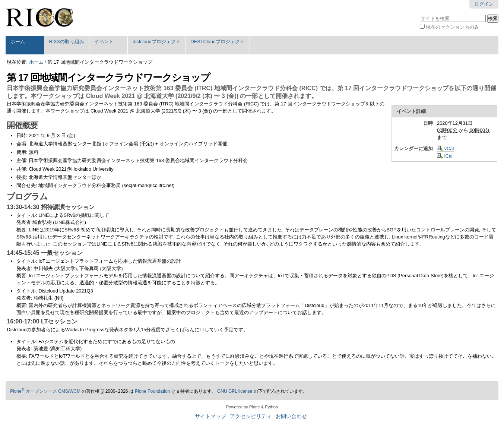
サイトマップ (210, 416)
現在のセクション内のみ (452, 27)
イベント (104, 42)
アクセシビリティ (251, 416)
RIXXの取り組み (66, 42)
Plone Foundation (152, 391)
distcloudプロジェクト (157, 42)
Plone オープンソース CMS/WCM (45, 391)
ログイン (484, 4)
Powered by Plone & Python (252, 407)
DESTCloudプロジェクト (218, 42)
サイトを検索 (420, 14)
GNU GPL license (235, 391)
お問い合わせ (291, 416)
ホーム (18, 42)
